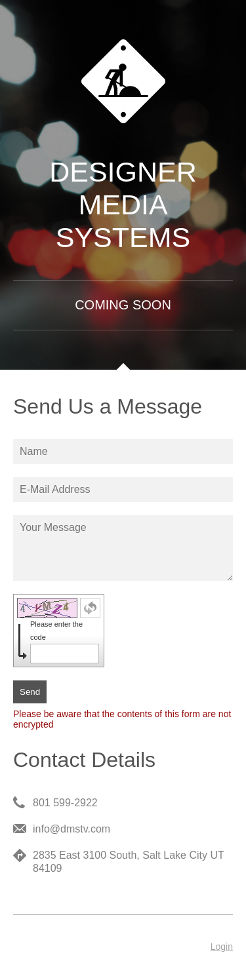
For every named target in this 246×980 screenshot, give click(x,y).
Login (222, 947)
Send (30, 692)
